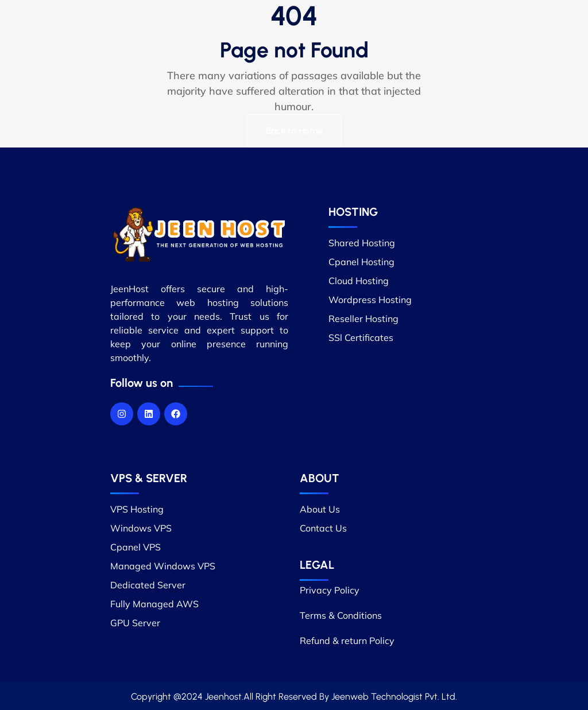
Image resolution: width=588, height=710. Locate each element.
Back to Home (294, 131)
